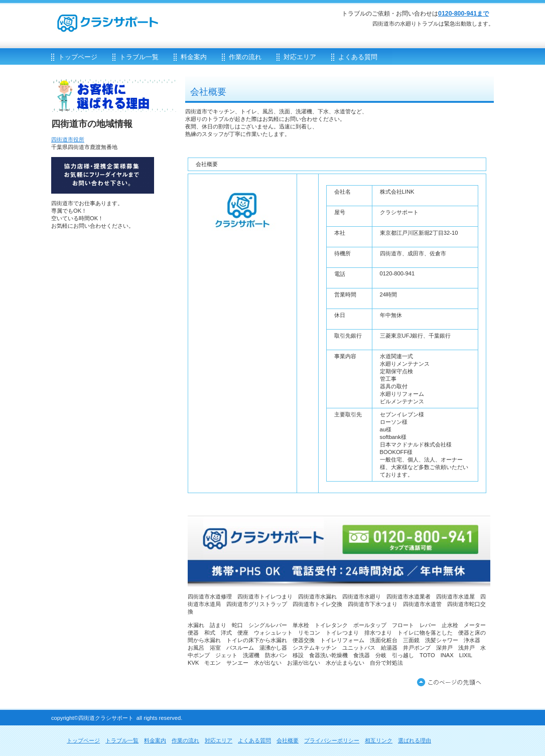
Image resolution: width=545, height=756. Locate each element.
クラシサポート (172, 18)
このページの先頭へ (451, 683)
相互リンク (379, 740)
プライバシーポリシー (332, 740)
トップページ (83, 740)
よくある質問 (254, 740)
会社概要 (288, 740)
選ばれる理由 (415, 740)
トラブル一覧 (122, 740)
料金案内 (155, 740)
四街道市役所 (68, 139)
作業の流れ (185, 740)
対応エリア (219, 740)
